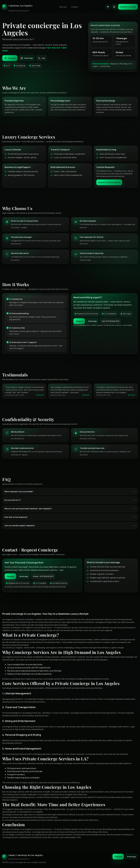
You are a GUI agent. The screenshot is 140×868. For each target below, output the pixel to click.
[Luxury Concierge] (17, 7)
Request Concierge (128, 7)
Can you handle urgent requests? (70, 525)
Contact (75, 7)
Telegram (10, 58)
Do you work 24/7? (70, 500)
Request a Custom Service (109, 182)
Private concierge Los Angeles (57, 797)
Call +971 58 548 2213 (111, 321)
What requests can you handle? (70, 491)
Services (63, 7)
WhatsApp (27, 58)
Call (42, 58)
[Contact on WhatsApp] (114, 7)
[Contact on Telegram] (108, 7)
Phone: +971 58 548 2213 (43, 576)
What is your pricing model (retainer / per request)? (70, 509)
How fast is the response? (70, 517)
